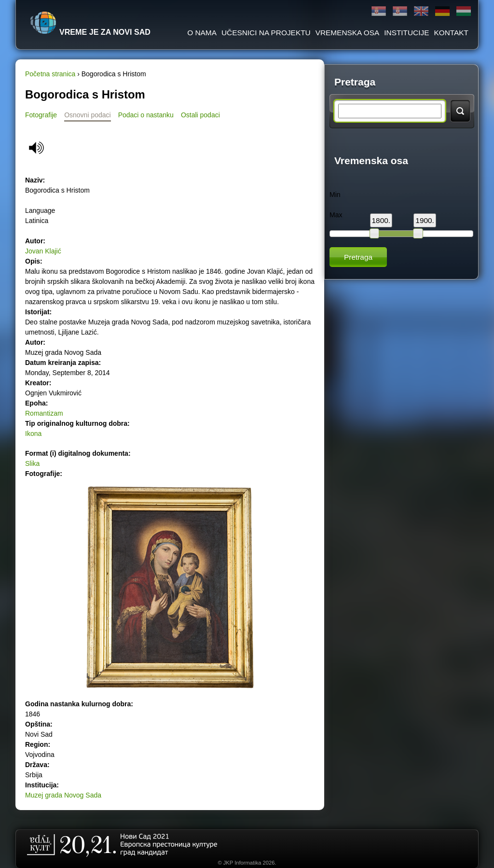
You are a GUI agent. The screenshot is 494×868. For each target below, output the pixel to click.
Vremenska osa (348, 33)
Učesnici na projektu (266, 33)
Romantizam (44, 413)
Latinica (400, 11)
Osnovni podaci (88, 115)
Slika (32, 463)
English (421, 11)
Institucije (406, 33)
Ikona (33, 434)
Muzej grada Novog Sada (63, 795)
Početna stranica (50, 74)
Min (335, 195)
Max (336, 215)
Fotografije (41, 115)
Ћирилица (379, 11)
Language (40, 210)
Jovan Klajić (43, 251)
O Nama (202, 33)
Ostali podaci (200, 115)
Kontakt (451, 33)
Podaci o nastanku (146, 115)
